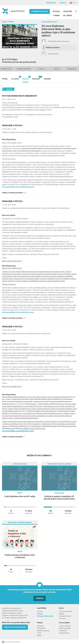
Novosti (26, 78)
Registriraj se (51, 3)
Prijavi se (63, 3)
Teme (39, 633)
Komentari (36, 78)
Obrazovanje (59, 493)
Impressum (63, 631)
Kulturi (20, 493)
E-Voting (62, 618)
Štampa (40, 614)
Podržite (40, 598)
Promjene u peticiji (12, 126)
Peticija (5, 79)
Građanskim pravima (49, 22)
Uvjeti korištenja (65, 626)
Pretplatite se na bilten (15, 627)
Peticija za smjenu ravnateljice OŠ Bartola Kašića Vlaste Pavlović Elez (59, 498)
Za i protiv (15, 78)
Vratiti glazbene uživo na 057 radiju (20, 496)
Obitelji (20, 551)
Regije (39, 635)
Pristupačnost (64, 633)
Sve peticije (41, 628)
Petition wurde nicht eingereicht (20, 96)
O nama (56, 16)
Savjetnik (68, 11)
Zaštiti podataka (65, 628)
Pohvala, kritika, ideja (45, 616)
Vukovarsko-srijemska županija (59, 464)
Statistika (47, 79)
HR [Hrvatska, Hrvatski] (72, 3)
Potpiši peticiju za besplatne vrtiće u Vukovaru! (20, 556)
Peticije (57, 11)
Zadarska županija (20, 464)
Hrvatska (11, 22)
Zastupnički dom (65, 616)
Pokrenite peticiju (40, 11)
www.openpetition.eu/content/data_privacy (18, 187)
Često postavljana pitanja (66, 613)
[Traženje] (76, 11)
